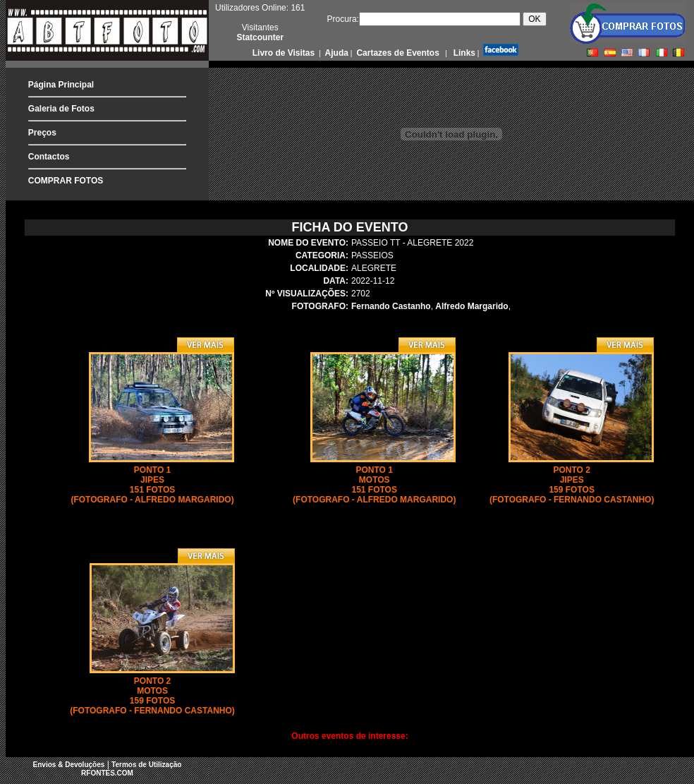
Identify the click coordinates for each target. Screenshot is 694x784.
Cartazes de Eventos (397, 53)
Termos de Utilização (146, 765)
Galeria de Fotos (61, 109)
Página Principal (61, 85)
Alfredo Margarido (471, 306)
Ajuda (336, 53)
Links (463, 53)
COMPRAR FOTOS (66, 181)
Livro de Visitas (285, 53)
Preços (42, 133)
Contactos (49, 157)
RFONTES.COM (107, 773)
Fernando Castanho (391, 306)
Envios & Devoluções (69, 765)
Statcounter (260, 37)
